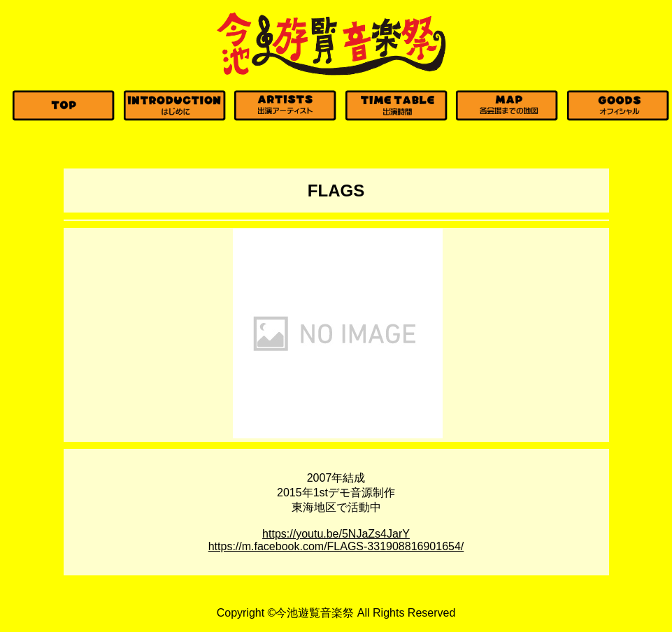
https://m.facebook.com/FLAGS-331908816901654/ (336, 546)
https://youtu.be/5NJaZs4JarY (336, 534)
